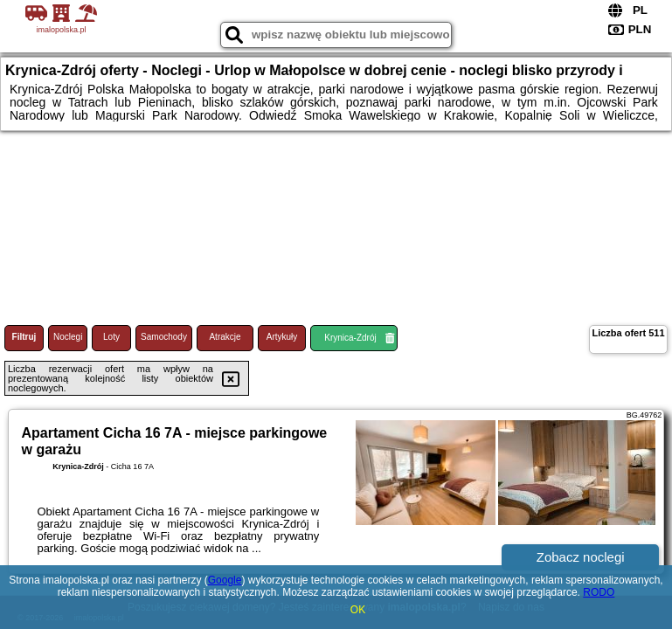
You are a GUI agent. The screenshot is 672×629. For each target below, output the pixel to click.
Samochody (164, 337)
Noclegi (68, 337)
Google (225, 580)
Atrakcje (225, 337)
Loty (111, 337)
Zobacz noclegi (581, 557)
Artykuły (282, 337)
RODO (599, 592)
